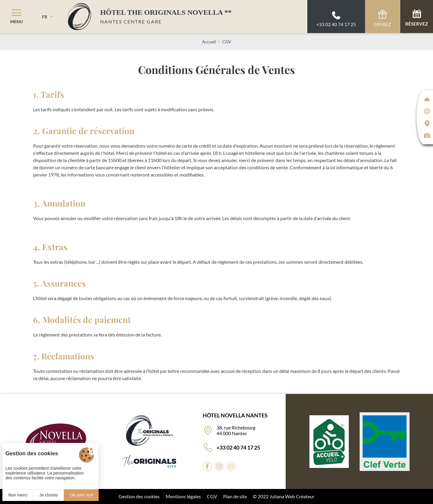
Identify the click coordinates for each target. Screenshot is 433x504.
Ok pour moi (81, 495)
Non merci (18, 495)
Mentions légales (183, 496)
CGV (212, 496)
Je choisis (49, 495)
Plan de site (235, 496)
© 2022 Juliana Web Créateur (284, 496)
